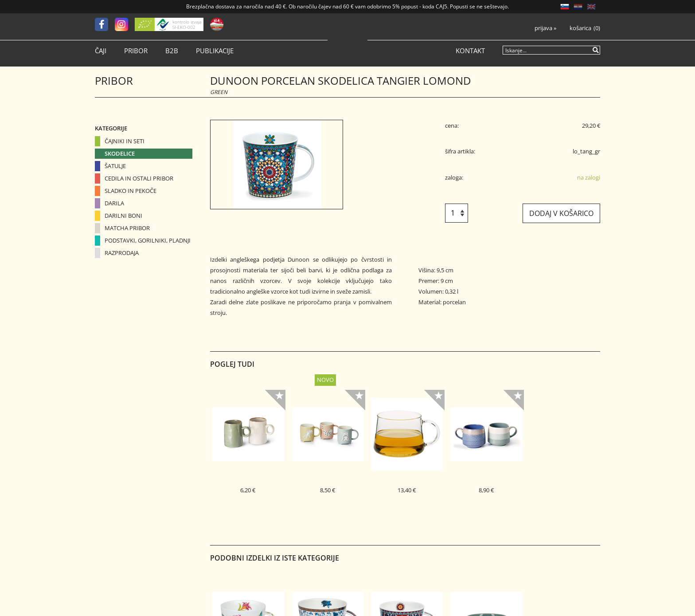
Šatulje (115, 166)
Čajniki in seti (125, 141)
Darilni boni (123, 216)
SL (565, 7)
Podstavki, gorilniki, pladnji (148, 240)
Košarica (580, 28)
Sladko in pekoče (131, 191)
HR (578, 7)
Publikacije (215, 51)
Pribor (136, 51)
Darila (114, 203)
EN (591, 7)
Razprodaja (122, 253)
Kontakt (470, 51)
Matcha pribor (127, 228)
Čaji (101, 51)
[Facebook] (105, 24)
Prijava (545, 28)
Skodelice (120, 153)
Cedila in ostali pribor (139, 178)
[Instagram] (125, 24)
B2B (172, 51)
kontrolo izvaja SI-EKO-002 (187, 24)
